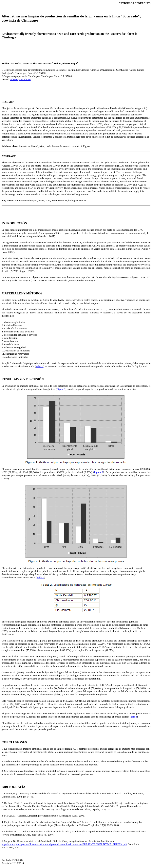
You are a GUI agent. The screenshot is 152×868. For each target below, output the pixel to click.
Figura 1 (61, 389)
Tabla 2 (40, 577)
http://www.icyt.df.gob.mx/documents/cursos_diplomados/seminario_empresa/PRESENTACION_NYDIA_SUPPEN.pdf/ (64, 844)
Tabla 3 (133, 717)
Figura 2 (99, 472)
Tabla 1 (40, 366)
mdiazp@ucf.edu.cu (20, 79)
